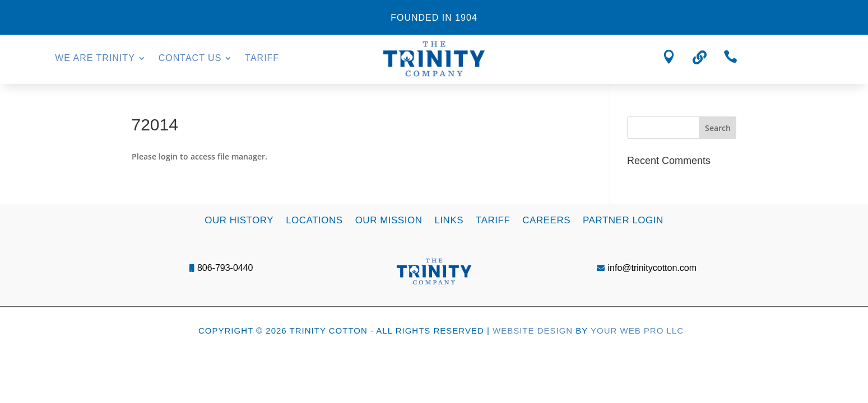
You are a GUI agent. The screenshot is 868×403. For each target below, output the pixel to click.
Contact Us (190, 58)
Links (449, 220)
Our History (239, 220)
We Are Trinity (95, 58)
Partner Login (623, 220)
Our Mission (389, 220)
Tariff (262, 58)
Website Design (533, 331)
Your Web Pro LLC (637, 331)
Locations (314, 220)
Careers (546, 220)
